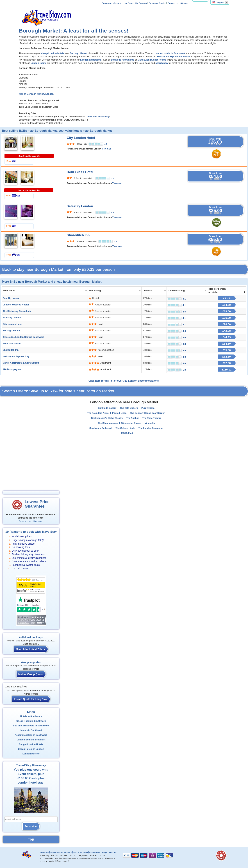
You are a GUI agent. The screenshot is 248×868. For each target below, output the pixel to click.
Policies (113, 852)
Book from (215, 142)
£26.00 (227, 324)
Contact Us (173, 3)
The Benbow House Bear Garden (148, 413)
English (218, 3)
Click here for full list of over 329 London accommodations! (124, 381)
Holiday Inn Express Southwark (174, 57)
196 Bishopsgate (12, 369)
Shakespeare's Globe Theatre (107, 418)
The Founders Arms (98, 413)
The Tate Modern (129, 408)
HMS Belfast (126, 433)
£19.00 (227, 311)
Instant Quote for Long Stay (31, 699)
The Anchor (133, 418)
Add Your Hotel (80, 852)
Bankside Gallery (107, 408)
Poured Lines (119, 413)
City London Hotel (81, 138)
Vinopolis (150, 423)
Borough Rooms (12, 331)
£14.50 (227, 305)
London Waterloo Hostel (16, 305)
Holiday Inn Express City (16, 356)
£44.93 (227, 337)
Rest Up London (11, 298)
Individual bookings (31, 637)
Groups (117, 3)
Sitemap (184, 3)
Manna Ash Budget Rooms (152, 60)
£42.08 (227, 331)
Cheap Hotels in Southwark (31, 721)
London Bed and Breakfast (31, 740)
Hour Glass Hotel (80, 172)
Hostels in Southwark (31, 730)
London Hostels (31, 754)
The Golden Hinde (125, 428)
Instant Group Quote (31, 674)
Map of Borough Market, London (36, 94)
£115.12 (227, 369)
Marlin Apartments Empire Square (21, 363)
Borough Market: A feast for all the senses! (74, 31)
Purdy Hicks (148, 408)
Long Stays (128, 3)
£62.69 (227, 357)
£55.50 (227, 350)
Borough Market (79, 53)
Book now (107, 3)
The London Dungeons (151, 428)
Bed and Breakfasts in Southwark (31, 726)
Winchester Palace (131, 423)
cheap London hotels (53, 53)
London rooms (38, 63)
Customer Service (157, 3)
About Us (44, 852)
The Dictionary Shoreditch (17, 311)
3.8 (113, 178)
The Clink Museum (108, 423)
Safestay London (80, 206)
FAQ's (104, 852)
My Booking (141, 3)
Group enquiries (31, 662)
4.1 (106, 144)
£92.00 (227, 363)
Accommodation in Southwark (31, 735)
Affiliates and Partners (61, 852)
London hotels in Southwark (170, 53)
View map (106, 149)
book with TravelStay (98, 117)
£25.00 (227, 318)
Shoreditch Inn (78, 235)
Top (31, 839)
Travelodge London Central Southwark (23, 337)
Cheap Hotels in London (31, 749)
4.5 (115, 241)
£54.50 (227, 344)
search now (162, 63)
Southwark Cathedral (101, 428)
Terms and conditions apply (31, 521)
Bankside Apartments (123, 60)
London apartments (91, 60)
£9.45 (227, 298)
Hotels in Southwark (31, 716)
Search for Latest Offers (31, 649)
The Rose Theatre (152, 418)
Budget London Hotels (31, 744)
